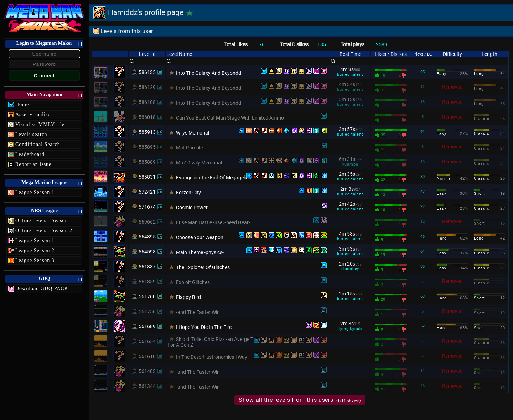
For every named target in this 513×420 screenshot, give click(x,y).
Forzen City (188, 193)
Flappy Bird (188, 297)
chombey (350, 269)
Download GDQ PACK (42, 288)
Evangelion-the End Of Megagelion (214, 178)
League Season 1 (35, 192)
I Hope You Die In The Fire (204, 327)
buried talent (350, 75)
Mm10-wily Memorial (199, 163)
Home (22, 104)
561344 (147, 386)
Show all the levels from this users (300, 400)
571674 (147, 207)
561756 (147, 311)
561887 (147, 267)
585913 (147, 132)
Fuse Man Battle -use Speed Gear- (213, 222)
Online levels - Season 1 (44, 220)
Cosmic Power (192, 208)
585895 (147, 147)
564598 (147, 252)
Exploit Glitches (193, 282)
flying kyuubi (350, 329)
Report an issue (33, 164)
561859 (147, 282)
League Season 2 (35, 250)
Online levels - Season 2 (44, 230)
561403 (147, 371)
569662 (147, 222)
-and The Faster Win (198, 312)
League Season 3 (35, 260)
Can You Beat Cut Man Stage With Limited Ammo (230, 118)
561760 (147, 296)
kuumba (350, 164)
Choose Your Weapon (200, 237)
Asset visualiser (34, 114)
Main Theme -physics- (200, 252)
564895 (147, 237)
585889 (147, 162)
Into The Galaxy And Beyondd (209, 73)
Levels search (31, 134)
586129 (147, 87)
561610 (147, 356)
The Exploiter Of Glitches (203, 267)
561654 (147, 341)
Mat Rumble (189, 148)
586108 (147, 102)
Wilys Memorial (193, 133)
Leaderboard (30, 154)
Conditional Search (38, 144)
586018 (147, 117)
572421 (147, 192)
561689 (147, 326)
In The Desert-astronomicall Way (212, 357)
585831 (147, 177)
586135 (147, 72)
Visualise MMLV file (40, 124)
